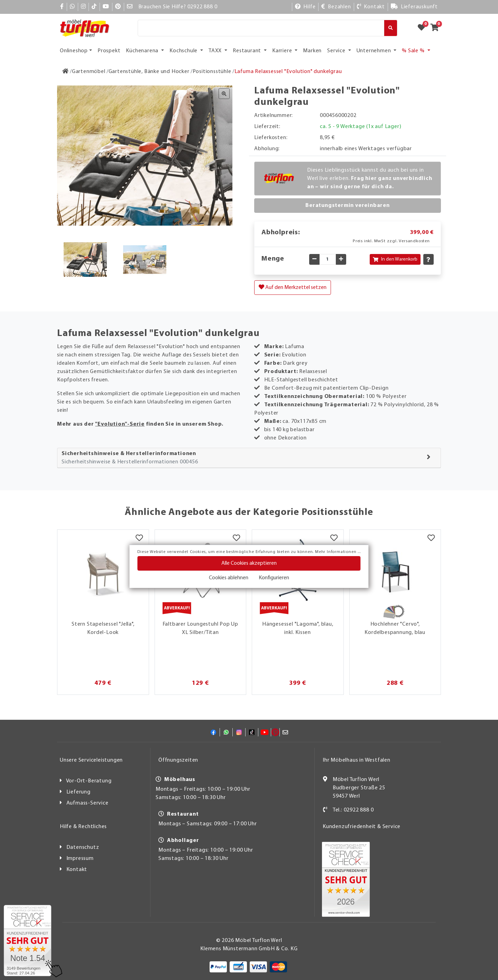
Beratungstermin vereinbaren (348, 206)
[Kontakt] (371, 7)
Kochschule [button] (184, 51)
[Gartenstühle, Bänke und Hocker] (149, 72)
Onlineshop (74, 51)
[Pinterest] (118, 7)
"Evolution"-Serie (120, 424)
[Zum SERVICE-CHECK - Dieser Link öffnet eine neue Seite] (27, 941)
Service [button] (337, 51)
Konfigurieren (274, 578)
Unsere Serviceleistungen (91, 760)
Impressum (80, 859)
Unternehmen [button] (375, 51)
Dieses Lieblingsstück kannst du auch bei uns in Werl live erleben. (370, 179)
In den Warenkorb (395, 259)
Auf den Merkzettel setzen (293, 287)
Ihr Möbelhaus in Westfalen (357, 760)
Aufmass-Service (87, 803)
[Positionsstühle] (212, 72)
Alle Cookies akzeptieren (249, 563)
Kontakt (77, 870)
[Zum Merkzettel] (424, 28)
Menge (273, 259)
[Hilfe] (305, 7)
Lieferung (79, 792)
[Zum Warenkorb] (437, 28)
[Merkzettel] (139, 538)
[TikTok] (94, 7)
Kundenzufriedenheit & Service (362, 827)
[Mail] (130, 7)
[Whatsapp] (72, 7)
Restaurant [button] (248, 51)
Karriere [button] (283, 51)
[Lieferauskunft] (414, 7)
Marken (312, 51)
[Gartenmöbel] (89, 72)
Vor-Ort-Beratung (89, 781)
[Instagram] (84, 7)
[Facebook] (62, 7)
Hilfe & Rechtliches (83, 827)
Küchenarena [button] (143, 51)
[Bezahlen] (336, 7)
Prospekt (109, 51)
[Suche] (261, 28)
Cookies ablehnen (229, 578)
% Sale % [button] (414, 51)
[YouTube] (106, 7)
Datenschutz (83, 847)
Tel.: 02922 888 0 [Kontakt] (353, 810)
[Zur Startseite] (66, 72)
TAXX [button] (216, 51)
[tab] (249, 458)
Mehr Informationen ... (338, 552)
